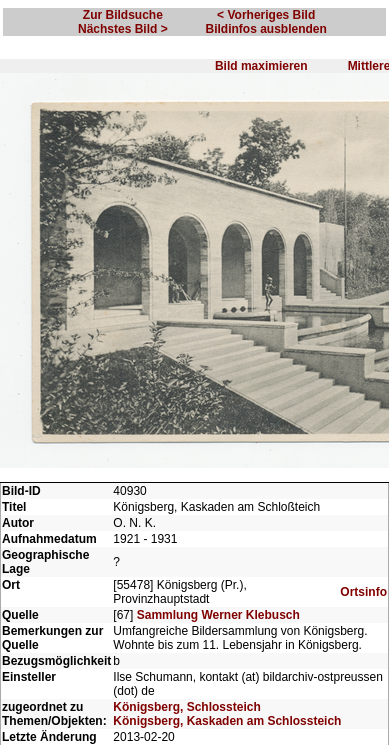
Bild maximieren (261, 66)
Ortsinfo (363, 592)
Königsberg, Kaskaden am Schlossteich (227, 721)
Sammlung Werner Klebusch (218, 615)
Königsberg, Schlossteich (186, 707)
